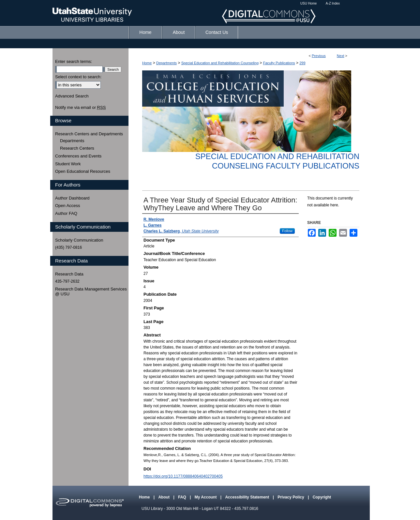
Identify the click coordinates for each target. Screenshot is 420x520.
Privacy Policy (291, 497)
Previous (319, 56)
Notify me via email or (80, 108)
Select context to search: (78, 77)
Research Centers (77, 148)
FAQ (183, 497)
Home (147, 63)
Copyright (322, 497)
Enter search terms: (74, 61)
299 (302, 63)
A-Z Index (333, 3)
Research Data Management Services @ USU (91, 292)
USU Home (309, 3)
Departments (166, 63)
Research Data (69, 274)
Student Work (68, 164)
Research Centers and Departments (89, 134)
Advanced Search (72, 96)
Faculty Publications (279, 63)
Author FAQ (66, 213)
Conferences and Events (78, 156)
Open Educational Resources (83, 171)
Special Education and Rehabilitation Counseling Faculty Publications (277, 161)
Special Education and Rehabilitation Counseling (220, 63)
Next (341, 56)
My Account (206, 497)
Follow (287, 231)
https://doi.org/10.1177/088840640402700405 (183, 476)
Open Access (68, 206)
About (164, 497)
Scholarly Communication (79, 240)
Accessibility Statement (247, 497)
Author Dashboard (72, 198)
